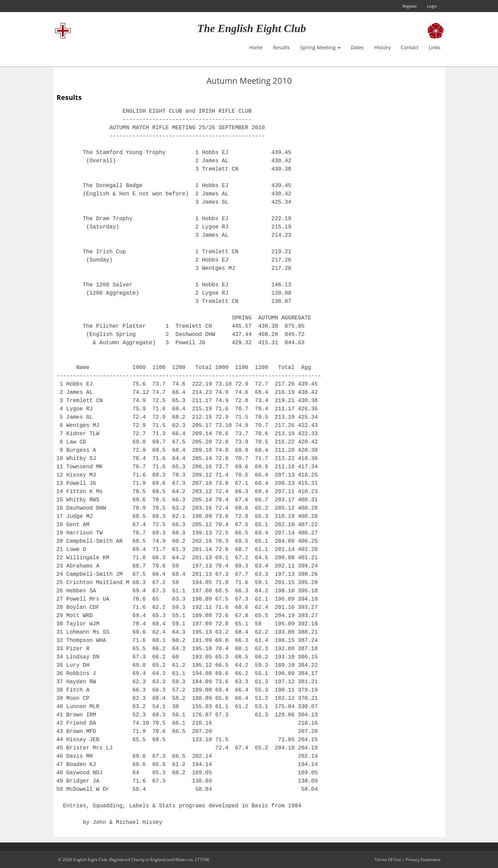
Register (410, 6)
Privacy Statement (423, 860)
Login (432, 6)
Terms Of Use (388, 860)
